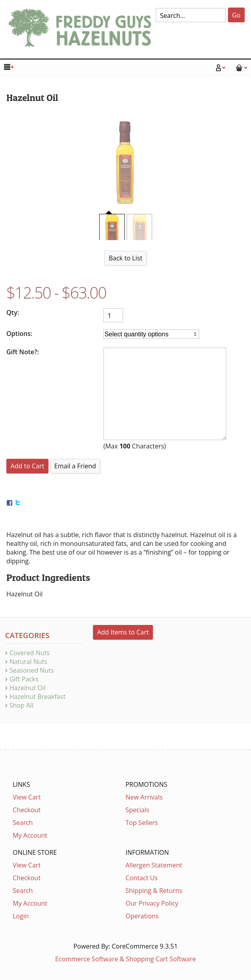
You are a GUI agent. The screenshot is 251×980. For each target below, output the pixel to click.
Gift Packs (24, 679)
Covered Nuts (30, 653)
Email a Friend (75, 466)
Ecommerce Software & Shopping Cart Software (126, 959)
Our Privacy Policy (152, 903)
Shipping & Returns (154, 891)
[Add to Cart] (27, 466)
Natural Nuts (28, 662)
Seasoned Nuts (32, 670)
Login (21, 916)
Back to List (126, 258)
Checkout (27, 810)
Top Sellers (142, 823)
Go (236, 15)
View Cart (27, 797)
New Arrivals (144, 797)
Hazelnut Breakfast (38, 697)
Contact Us (142, 878)
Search (23, 823)
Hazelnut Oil (28, 688)
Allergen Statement (154, 865)
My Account (30, 835)
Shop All (21, 705)
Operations (142, 916)
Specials (137, 810)
